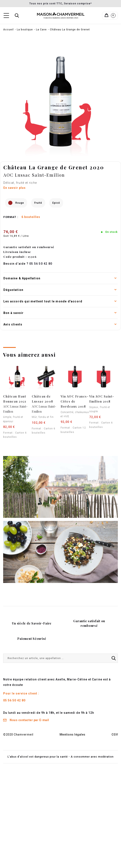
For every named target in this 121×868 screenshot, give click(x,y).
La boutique (25, 30)
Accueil (8, 30)
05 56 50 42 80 (14, 700)
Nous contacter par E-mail (26, 720)
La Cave (41, 30)
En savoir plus (15, 188)
